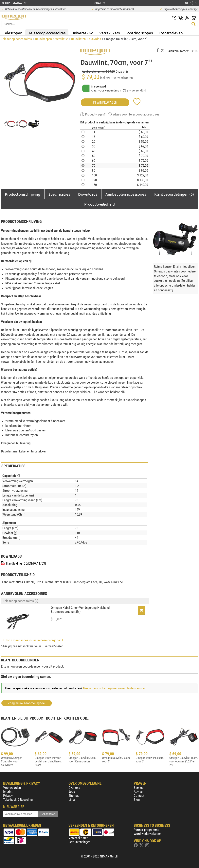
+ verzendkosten (122, 78)
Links (72, 800)
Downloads (88, 194)
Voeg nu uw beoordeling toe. (27, 703)
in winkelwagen (105, 102)
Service (139, 788)
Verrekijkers (109, 33)
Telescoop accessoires (47, 33)
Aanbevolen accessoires (126, 194)
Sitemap (74, 796)
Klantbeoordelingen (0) (174, 194)
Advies (138, 792)
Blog (137, 800)
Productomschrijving (23, 194)
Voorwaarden (12, 788)
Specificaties (59, 194)
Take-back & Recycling (18, 800)
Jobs (72, 792)
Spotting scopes (139, 33)
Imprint (8, 792)
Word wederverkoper (147, 834)
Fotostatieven (171, 33)
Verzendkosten (78, 838)
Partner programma (146, 830)
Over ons (74, 788)
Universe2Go (82, 33)
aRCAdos (95, 39)
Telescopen (13, 33)
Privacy (8, 796)
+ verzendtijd (138, 90)
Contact (139, 796)
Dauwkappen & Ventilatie (51, 39)
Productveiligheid (99, 204)
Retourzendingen (79, 842)
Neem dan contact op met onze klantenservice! (114, 688)
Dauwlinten (78, 39)
